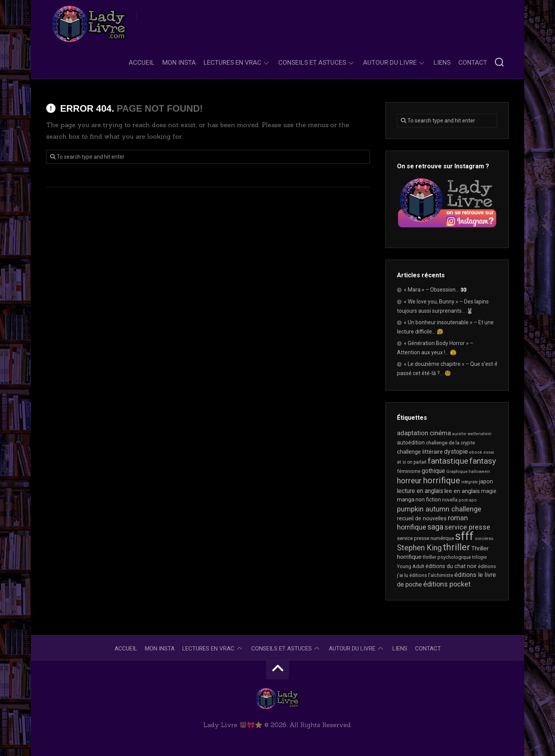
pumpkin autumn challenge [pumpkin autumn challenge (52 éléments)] (439, 509)
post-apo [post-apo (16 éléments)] (468, 500)
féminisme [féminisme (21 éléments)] (409, 471)
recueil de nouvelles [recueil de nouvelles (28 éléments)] (422, 518)
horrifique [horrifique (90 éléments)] (441, 480)
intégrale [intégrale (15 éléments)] (470, 482)
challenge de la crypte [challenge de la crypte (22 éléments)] (450, 443)
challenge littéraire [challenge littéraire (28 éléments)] (420, 452)
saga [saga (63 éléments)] (435, 527)
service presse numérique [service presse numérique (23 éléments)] (425, 538)
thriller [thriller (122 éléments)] (457, 547)
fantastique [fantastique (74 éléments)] (448, 461)
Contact (473, 62)
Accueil (142, 62)
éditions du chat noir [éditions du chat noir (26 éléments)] (451, 566)
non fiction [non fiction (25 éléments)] (428, 500)
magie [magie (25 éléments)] (489, 491)
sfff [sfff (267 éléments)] (464, 536)
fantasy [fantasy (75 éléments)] (483, 461)
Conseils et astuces (312, 62)
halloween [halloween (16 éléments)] (479, 472)
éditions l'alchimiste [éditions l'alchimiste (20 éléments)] (431, 575)
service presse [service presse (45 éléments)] (467, 527)
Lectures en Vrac (232, 62)
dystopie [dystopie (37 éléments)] (456, 452)
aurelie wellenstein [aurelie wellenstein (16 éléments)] (472, 434)
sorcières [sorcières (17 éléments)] (484, 538)
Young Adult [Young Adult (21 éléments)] (411, 566)
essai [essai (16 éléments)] (489, 452)
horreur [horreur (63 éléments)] (409, 481)
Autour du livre (390, 62)
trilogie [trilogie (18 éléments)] (479, 557)
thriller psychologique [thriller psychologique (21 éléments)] (447, 557)
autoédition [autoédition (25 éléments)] (411, 443)
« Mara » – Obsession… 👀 (435, 290)
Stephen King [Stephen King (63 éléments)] (419, 548)
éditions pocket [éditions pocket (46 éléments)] (447, 584)
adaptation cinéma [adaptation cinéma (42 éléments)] (424, 433)
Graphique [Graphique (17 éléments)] (457, 471)
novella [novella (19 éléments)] (450, 500)
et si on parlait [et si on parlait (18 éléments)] (412, 462)
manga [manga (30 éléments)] (406, 500)
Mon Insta (179, 62)
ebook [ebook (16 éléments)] (476, 452)
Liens (442, 62)
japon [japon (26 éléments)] (486, 481)
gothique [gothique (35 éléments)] (433, 471)
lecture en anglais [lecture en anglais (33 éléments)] (420, 491)
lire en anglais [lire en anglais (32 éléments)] (462, 491)
